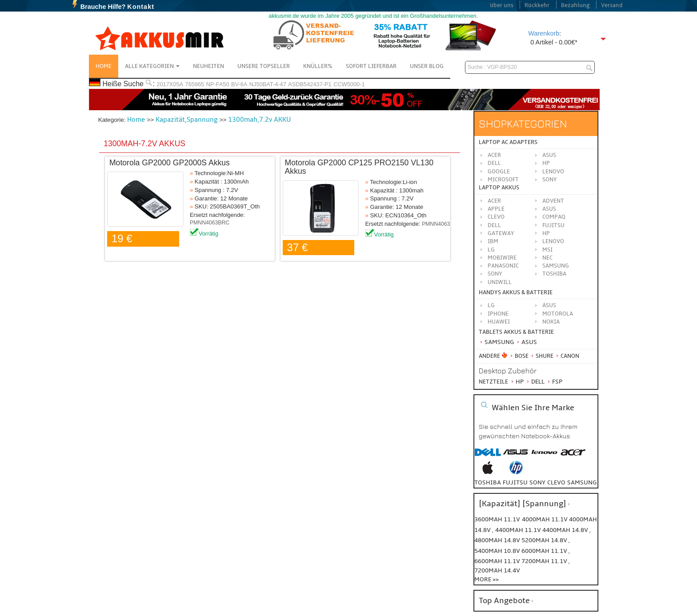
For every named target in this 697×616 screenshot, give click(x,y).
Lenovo (553, 172)
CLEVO (496, 217)
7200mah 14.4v (497, 570)
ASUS (549, 209)
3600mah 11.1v (497, 519)
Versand (612, 5)
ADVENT (553, 201)
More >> (487, 579)
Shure (542, 356)
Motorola (558, 314)
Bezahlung (575, 5)
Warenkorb (544, 33)
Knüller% (318, 66)
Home (104, 66)
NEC (547, 258)
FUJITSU (553, 225)
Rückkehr (537, 5)
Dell (494, 163)
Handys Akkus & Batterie (516, 292)
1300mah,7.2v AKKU (259, 120)
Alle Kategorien (152, 66)
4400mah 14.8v (566, 530)
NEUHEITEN (208, 66)
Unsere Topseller (264, 66)
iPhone (498, 314)
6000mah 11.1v (545, 551)
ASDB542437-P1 (310, 84)
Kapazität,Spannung (187, 120)
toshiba (488, 482)
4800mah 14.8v (498, 540)
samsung (582, 482)
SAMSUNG (556, 266)
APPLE (496, 209)
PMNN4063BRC (210, 223)
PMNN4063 (436, 224)
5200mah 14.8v (545, 540)
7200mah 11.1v (545, 561)
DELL (494, 225)
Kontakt (141, 7)
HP (546, 163)
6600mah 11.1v (498, 561)
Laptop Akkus (499, 188)
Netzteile (493, 382)
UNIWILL (500, 282)
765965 (195, 84)
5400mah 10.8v (498, 551)
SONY (495, 274)
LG (491, 250)
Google (499, 172)
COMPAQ (554, 217)
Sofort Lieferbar (371, 66)
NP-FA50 (218, 84)
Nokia (551, 322)
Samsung (496, 342)
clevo (556, 482)
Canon (567, 356)
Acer (494, 155)
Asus (549, 155)
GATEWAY (501, 233)
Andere (489, 356)
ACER (494, 201)
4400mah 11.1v (519, 530)
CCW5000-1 (349, 84)
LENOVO (553, 241)
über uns (502, 5)
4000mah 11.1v (545, 519)
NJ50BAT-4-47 (268, 84)
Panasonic (503, 266)
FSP (554, 382)
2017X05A (170, 84)
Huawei (499, 322)
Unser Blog (427, 66)
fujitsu (515, 482)
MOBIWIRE (502, 258)
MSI (547, 250)
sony (537, 482)
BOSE (519, 356)
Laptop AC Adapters (508, 142)
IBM (493, 241)
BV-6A (239, 84)
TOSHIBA (554, 274)
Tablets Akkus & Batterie (516, 332)
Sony (550, 180)
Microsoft (503, 180)
